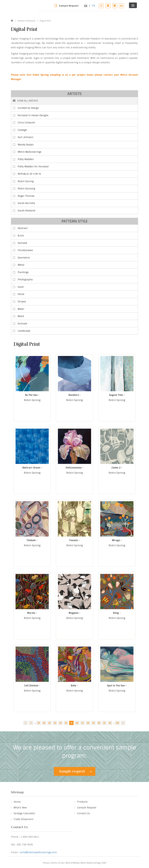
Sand (21, 287)
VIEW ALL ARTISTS (25, 101)
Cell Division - (32, 686)
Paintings (23, 272)
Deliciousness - (75, 468)
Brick (21, 236)
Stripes (22, 302)
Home (17, 802)
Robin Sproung (26, 189)
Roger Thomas (26, 196)
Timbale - (32, 540)
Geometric (24, 258)
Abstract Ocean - (32, 468)
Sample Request (69, 6)
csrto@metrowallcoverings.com (38, 852)
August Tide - (117, 395)
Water (21, 309)
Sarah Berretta (26, 203)
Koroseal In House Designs (33, 115)
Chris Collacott (26, 123)
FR (93, 6)
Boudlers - (75, 395)
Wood (21, 316)
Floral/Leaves (25, 250)
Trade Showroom (23, 819)
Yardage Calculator (24, 813)
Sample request (75, 771)
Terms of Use (58, 863)
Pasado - (75, 540)
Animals (22, 324)
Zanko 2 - (117, 468)
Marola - (32, 613)
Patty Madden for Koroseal (33, 167)
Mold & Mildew (72, 863)
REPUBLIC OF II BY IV (29, 174)
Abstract (23, 228)
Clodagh (22, 130)
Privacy (46, 863)
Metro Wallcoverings (29, 152)
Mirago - (117, 540)
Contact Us (84, 813)
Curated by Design (28, 108)
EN (86, 6)
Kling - (117, 613)
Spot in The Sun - (117, 686)
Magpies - (74, 613)
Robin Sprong (26, 181)
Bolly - (74, 686)
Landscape (24, 331)
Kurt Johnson (25, 137)
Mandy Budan (26, 145)
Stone (21, 294)
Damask (22, 243)
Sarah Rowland (26, 211)
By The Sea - (32, 395)
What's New (20, 808)
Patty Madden (26, 159)
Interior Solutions (27, 21)
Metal (21, 265)
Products (82, 802)
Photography (25, 280)
